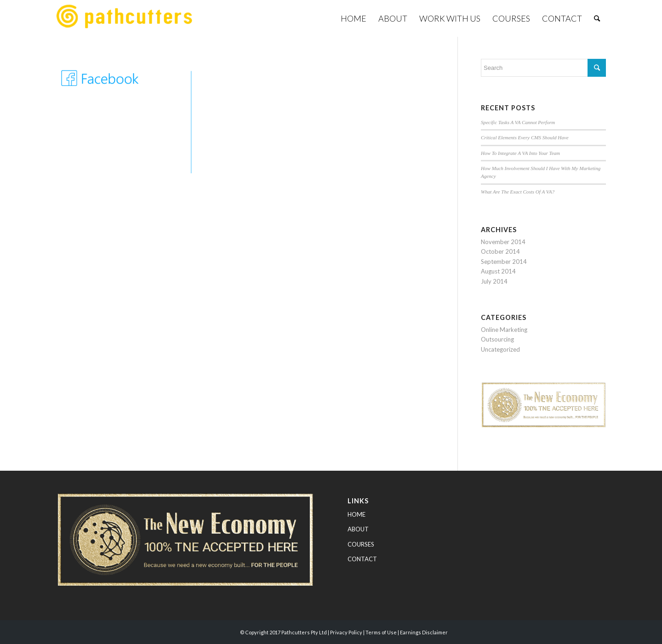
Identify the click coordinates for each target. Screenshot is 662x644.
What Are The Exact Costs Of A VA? (518, 192)
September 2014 (504, 262)
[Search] (597, 18)
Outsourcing (497, 339)
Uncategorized (500, 349)
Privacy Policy (346, 632)
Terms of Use (381, 632)
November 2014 (503, 242)
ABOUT (358, 529)
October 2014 (500, 251)
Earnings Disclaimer (424, 632)
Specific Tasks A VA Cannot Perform (518, 122)
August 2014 (498, 271)
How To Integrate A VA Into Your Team (520, 153)
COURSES (361, 544)
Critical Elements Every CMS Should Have (525, 137)
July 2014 (494, 281)
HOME (357, 514)
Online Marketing (504, 330)
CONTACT (362, 559)
